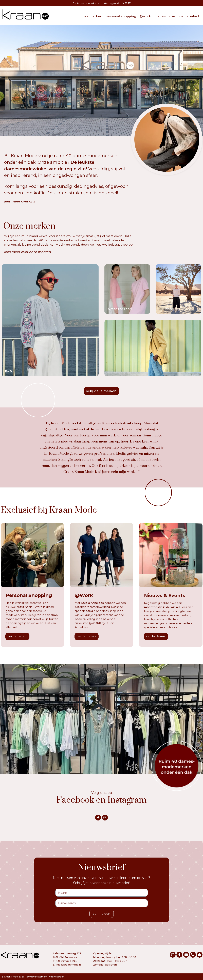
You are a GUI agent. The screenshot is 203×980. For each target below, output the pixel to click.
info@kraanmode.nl (69, 965)
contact (193, 16)
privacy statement (37, 977)
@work (145, 16)
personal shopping (121, 16)
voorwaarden (57, 977)
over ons (176, 16)
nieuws (160, 16)
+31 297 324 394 (66, 961)
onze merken (91, 16)
